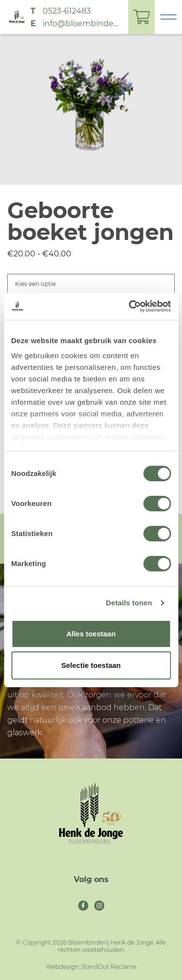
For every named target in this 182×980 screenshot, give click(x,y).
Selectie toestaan (91, 665)
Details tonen (129, 603)
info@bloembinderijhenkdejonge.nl (82, 24)
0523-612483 (67, 11)
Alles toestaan (91, 634)
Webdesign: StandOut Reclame (91, 967)
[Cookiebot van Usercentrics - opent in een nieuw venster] (130, 306)
